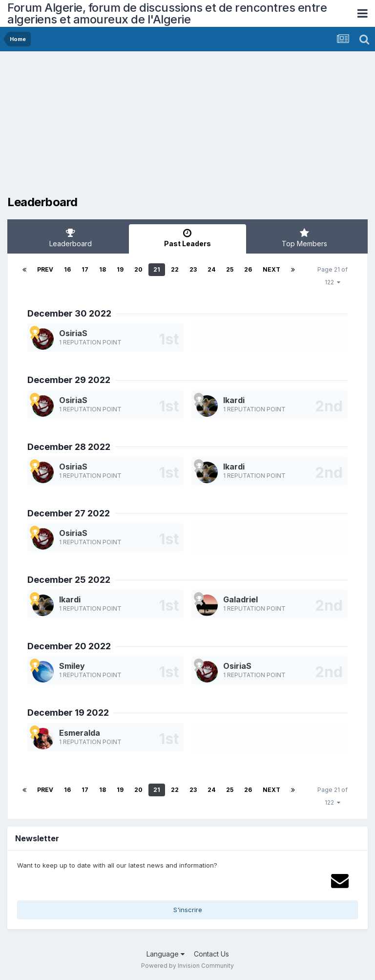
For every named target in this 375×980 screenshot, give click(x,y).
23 (193, 269)
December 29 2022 (69, 380)
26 (248, 269)
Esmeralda (80, 733)
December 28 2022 (69, 447)
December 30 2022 (69, 313)
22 (175, 269)
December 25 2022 (69, 580)
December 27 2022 (69, 513)
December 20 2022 (69, 646)
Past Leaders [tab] (187, 238)
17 (85, 269)
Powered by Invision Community (187, 966)
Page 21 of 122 (333, 276)
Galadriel (240, 599)
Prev (45, 269)
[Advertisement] (122, 127)
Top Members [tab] (304, 238)
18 (103, 269)
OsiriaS (73, 333)
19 (120, 269)
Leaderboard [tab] (71, 238)
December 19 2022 (68, 713)
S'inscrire (188, 910)
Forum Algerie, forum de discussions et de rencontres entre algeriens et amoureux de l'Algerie (167, 13)
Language (166, 954)
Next (271, 269)
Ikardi (234, 400)
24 (211, 269)
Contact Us (211, 954)
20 (138, 269)
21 (157, 269)
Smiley (72, 666)
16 (67, 269)
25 (230, 269)
